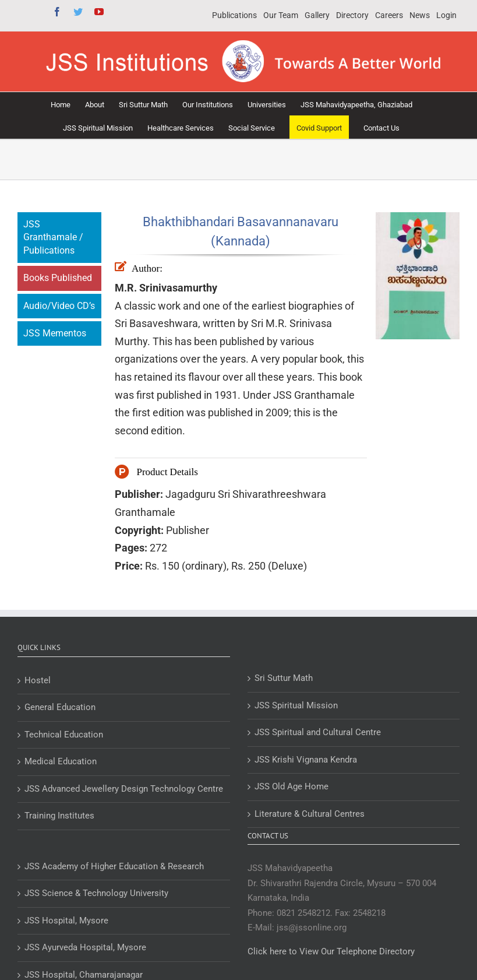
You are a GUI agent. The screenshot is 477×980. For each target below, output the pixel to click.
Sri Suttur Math (284, 678)
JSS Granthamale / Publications (53, 237)
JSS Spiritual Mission (296, 705)
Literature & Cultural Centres (310, 814)
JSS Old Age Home (291, 786)
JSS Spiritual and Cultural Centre (318, 732)
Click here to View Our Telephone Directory (331, 951)
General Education (60, 707)
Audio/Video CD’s (59, 306)
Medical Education (61, 761)
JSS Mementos (55, 333)
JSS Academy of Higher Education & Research (114, 866)
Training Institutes (59, 816)
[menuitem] (234, 16)
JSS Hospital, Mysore (66, 921)
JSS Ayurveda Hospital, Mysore (85, 947)
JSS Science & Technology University (96, 893)
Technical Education (64, 735)
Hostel (38, 680)
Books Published (58, 278)
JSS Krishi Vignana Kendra (306, 760)
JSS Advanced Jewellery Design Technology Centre (124, 789)
